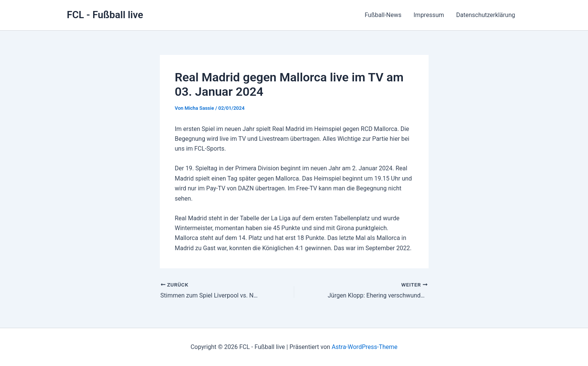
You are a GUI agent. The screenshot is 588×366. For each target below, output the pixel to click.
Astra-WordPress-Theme (365, 347)
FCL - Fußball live (105, 15)
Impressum (429, 15)
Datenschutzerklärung (486, 15)
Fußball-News (383, 15)
